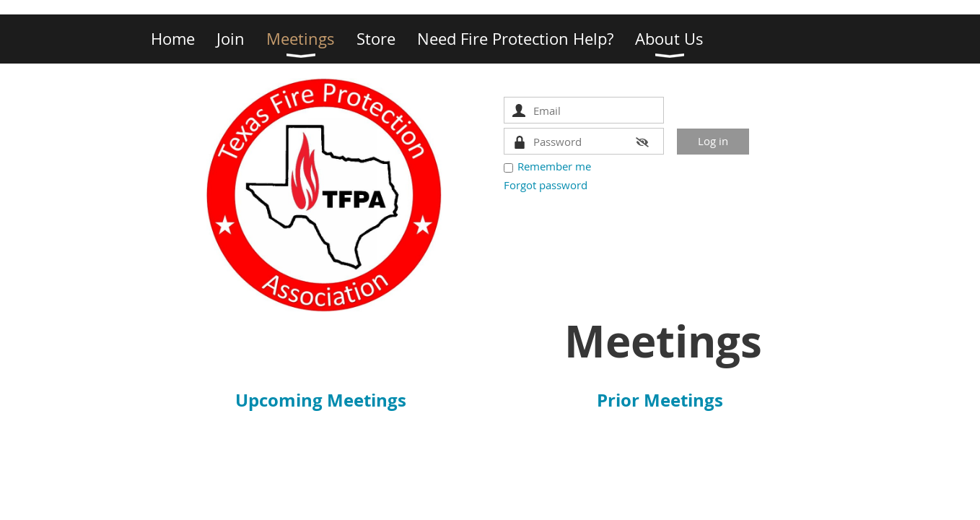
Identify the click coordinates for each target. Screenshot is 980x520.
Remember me (554, 166)
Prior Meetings (660, 400)
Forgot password (546, 185)
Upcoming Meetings (321, 400)
